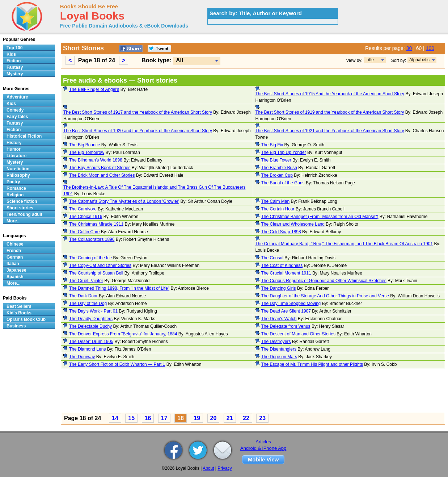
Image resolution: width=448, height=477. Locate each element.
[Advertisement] (253, 391)
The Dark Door (83, 296)
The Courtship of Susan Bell (96, 273)
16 (148, 418)
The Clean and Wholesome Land (293, 224)
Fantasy (15, 67)
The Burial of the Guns (283, 183)
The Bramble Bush (279, 168)
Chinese (15, 244)
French (14, 251)
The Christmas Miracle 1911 (96, 224)
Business (16, 326)
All (179, 60)
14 (115, 418)
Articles (263, 442)
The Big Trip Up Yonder (284, 152)
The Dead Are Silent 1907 (286, 311)
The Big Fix (272, 145)
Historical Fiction (24, 136)
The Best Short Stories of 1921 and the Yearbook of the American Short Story (330, 131)
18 (181, 418)
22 (246, 418)
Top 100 (14, 48)
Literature (16, 156)
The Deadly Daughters (91, 319)
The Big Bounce (84, 145)
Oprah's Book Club (26, 319)
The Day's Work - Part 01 (93, 311)
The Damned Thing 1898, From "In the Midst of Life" (119, 288)
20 (214, 418)
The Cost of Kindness (282, 265)
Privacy (225, 468)
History (14, 143)
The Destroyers (276, 342)
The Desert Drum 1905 (91, 342)
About (208, 468)
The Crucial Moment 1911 (286, 273)
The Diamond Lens (87, 349)
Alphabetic (419, 60)
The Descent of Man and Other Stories (298, 334)
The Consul (272, 258)
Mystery (15, 74)
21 (230, 418)
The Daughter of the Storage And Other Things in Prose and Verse (325, 296)
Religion (15, 195)
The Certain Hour (278, 209)
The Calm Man (276, 201)
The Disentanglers (279, 349)
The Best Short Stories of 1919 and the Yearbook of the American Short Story (330, 112)
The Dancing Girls (279, 288)
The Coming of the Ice (90, 258)
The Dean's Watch (279, 319)
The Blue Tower (276, 160)
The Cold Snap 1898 (281, 232)
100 (430, 48)
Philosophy (18, 175)
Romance (16, 188)
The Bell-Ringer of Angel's (94, 89)
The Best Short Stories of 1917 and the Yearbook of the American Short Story (138, 112)
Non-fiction (18, 169)
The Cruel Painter (86, 281)
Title (370, 60)
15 (131, 418)
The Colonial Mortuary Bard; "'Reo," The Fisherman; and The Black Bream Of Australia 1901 (344, 244)
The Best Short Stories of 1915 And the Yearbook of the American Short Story (330, 94)
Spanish (15, 277)
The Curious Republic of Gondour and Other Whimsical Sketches (324, 281)
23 (262, 418)
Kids (11, 54)
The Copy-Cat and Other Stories (100, 265)
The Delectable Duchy (90, 326)
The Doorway (82, 357)
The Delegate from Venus (286, 326)
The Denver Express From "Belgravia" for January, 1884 (123, 334)
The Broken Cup (277, 175)
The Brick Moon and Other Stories (102, 175)
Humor (14, 149)
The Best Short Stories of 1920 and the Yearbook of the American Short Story (138, 131)
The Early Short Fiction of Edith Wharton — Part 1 (117, 364)
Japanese (16, 270)
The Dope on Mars (279, 357)
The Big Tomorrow (87, 152)
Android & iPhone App (263, 448)
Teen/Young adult (24, 214)
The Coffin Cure (84, 232)
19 (197, 418)
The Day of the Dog (88, 304)
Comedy (15, 110)
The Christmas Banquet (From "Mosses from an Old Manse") (320, 217)
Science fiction (22, 201)
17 (164, 418)
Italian (13, 264)
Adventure (17, 97)
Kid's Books (19, 313)
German (15, 257)
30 (409, 48)
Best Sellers (19, 306)
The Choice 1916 (86, 217)
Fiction (14, 61)
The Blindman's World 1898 (96, 160)
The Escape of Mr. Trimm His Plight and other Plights (312, 364)
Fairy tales (17, 117)
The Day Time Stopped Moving (291, 304)
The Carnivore (83, 209)
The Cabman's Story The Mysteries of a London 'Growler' (124, 201)
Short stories (20, 208)
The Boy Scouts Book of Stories (100, 168)
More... (14, 221)
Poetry (13, 182)
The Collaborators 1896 (92, 239)
